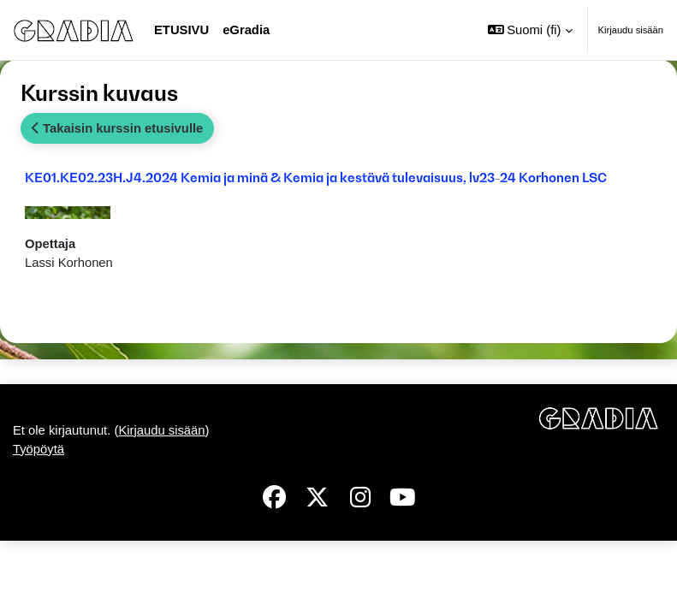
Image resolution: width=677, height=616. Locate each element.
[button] (530, 30)
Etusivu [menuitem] (181, 30)
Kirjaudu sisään (631, 30)
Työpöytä (39, 449)
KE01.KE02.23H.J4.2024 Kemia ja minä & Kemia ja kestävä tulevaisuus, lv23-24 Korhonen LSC (316, 177)
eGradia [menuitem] (246, 30)
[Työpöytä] (74, 30)
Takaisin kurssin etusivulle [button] (117, 128)
